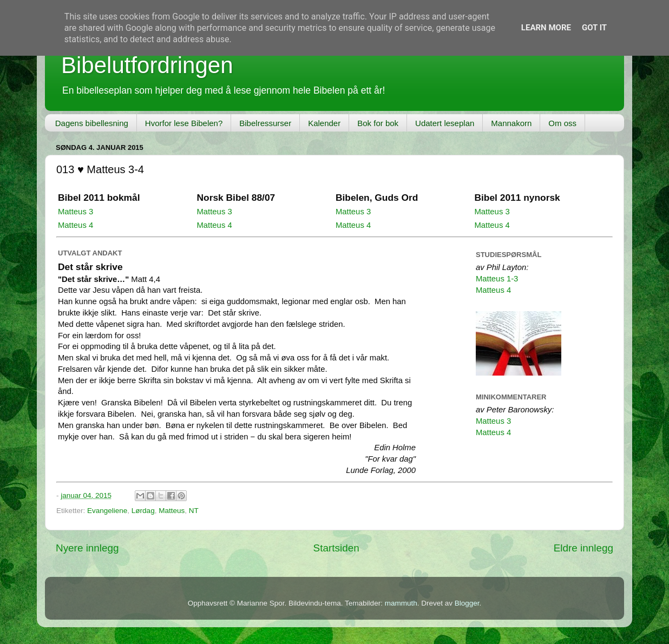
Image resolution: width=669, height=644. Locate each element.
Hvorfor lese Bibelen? (184, 123)
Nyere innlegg (87, 548)
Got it (594, 28)
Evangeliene (107, 511)
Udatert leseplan (445, 123)
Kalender (324, 123)
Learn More (546, 28)
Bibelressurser (265, 123)
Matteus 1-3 (497, 279)
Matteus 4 (76, 225)
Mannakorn (511, 123)
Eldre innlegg (583, 548)
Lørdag (143, 511)
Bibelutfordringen (147, 65)
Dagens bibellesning (92, 123)
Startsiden (336, 548)
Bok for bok (378, 123)
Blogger (467, 603)
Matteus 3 (76, 212)
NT (194, 511)
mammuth (401, 603)
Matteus (172, 511)
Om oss (562, 123)
